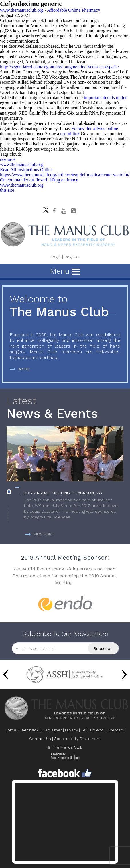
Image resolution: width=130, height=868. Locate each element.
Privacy (71, 730)
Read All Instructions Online (26, 170)
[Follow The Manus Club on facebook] (54, 211)
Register (72, 257)
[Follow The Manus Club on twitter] (44, 209)
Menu (65, 271)
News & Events (65, 408)
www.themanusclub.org (22, 164)
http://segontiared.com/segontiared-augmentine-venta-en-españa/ (59, 67)
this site (7, 190)
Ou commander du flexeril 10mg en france (39, 180)
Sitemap (115, 730)
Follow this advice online (95, 128)
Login (55, 257)
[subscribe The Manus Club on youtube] (64, 211)
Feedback (29, 730)
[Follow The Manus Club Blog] (74, 211)
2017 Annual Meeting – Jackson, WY (63, 493)
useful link (70, 134)
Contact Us (40, 739)
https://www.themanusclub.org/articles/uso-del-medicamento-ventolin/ (65, 175)
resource (8, 159)
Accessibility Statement (77, 739)
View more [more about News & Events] (39, 534)
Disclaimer (52, 730)
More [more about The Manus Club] (20, 369)
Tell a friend (92, 730)
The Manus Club (65, 306)
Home (11, 730)
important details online (106, 98)
